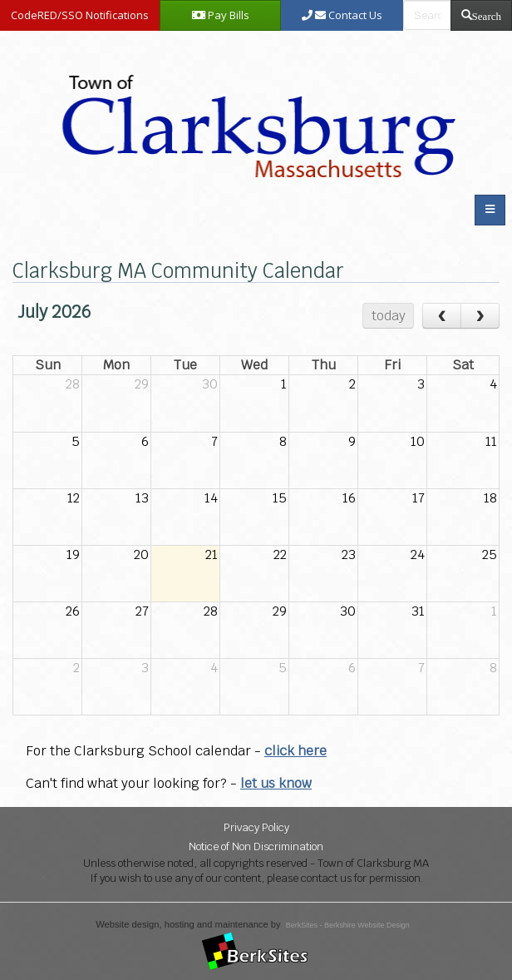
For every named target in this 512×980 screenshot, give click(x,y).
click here (295, 751)
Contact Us (342, 15)
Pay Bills (221, 15)
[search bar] (427, 15)
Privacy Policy (256, 827)
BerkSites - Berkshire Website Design (348, 925)
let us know (276, 783)
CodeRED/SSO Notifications (80, 15)
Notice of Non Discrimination (256, 846)
